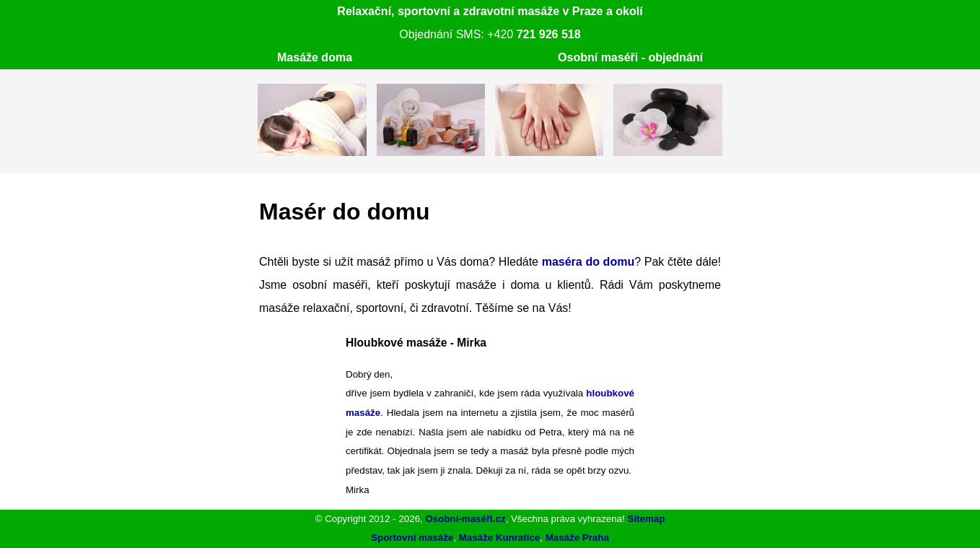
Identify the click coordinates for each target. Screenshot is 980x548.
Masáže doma (315, 57)
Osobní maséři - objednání (630, 57)
